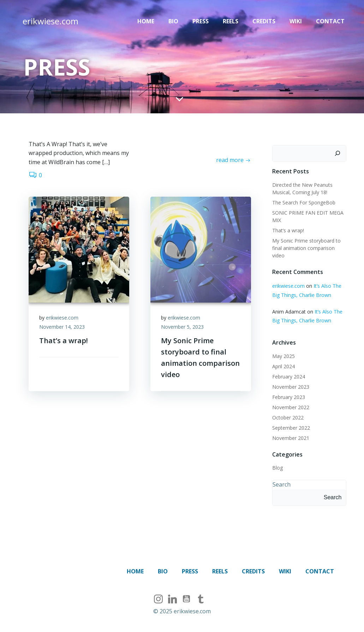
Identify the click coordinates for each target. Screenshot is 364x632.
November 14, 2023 (62, 327)
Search (282, 484)
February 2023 (289, 397)
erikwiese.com (62, 318)
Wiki (296, 21)
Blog (278, 468)
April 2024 (284, 366)
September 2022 (291, 428)
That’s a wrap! (288, 230)
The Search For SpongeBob (304, 202)
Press (201, 21)
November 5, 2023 (182, 327)
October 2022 (288, 418)
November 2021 (291, 438)
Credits (264, 21)
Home (146, 21)
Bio (173, 21)
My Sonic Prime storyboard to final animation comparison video (306, 248)
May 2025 (284, 356)
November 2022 (291, 407)
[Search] (338, 154)
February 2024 (289, 377)
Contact (330, 21)
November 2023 (291, 387)
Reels (231, 21)
